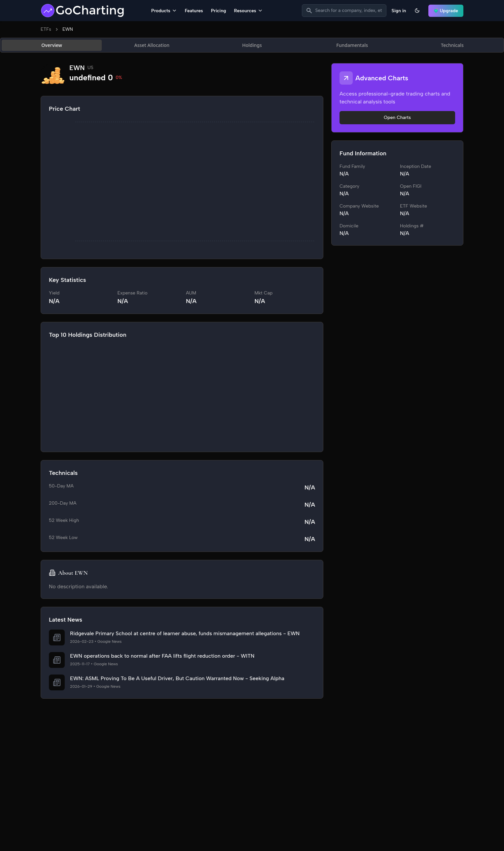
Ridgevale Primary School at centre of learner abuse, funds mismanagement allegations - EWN (185, 633)
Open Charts (397, 117)
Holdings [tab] (252, 45)
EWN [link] (68, 29)
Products (164, 11)
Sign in (399, 11)
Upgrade (446, 11)
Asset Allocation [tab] (152, 45)
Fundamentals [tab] (352, 45)
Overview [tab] (52, 45)
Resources (248, 11)
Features (194, 11)
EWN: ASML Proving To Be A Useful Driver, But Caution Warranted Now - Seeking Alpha (177, 678)
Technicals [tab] (452, 45)
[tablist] (252, 45)
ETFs (46, 29)
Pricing (219, 11)
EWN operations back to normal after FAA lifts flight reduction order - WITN (162, 656)
